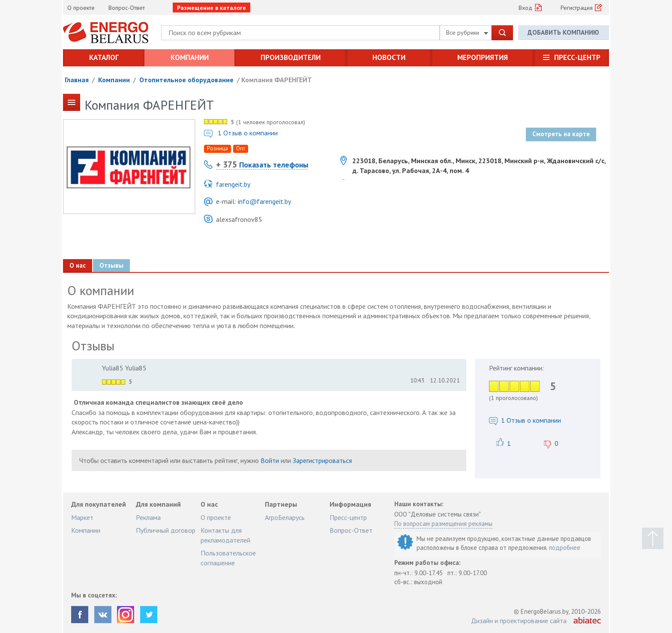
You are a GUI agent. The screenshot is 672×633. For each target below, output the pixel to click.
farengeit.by (233, 184)
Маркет (82, 517)
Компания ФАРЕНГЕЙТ (277, 80)
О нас (78, 265)
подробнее (565, 548)
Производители (291, 57)
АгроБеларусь (285, 517)
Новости (389, 57)
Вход (525, 8)
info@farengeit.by (264, 201)
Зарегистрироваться (322, 460)
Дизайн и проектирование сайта (519, 621)
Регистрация (577, 8)
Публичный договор (166, 530)
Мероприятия (483, 57)
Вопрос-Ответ (127, 8)
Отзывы (111, 265)
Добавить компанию (563, 32)
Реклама (148, 517)
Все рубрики (467, 33)
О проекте (81, 8)
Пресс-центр (577, 57)
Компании (190, 57)
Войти (270, 460)
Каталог (104, 57)
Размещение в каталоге (211, 8)
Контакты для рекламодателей (225, 535)
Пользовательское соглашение (228, 558)
